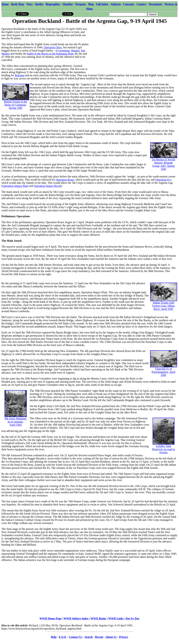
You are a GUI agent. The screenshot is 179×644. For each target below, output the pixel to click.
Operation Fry (163, 180)
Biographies (53, 4)
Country (142, 4)
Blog (91, 4)
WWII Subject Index (76, 618)
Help (54, 637)
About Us (111, 637)
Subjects (116, 4)
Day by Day (133, 618)
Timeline (67, 4)
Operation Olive (53, 47)
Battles (39, 4)
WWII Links (116, 618)
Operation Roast (65, 180)
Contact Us (76, 637)
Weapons (80, 4)
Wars (30, 4)
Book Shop (18, 4)
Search (89, 637)
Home (5, 4)
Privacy (124, 637)
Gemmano (64, 51)
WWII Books (98, 618)
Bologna (20, 75)
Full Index (103, 4)
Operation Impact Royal (47, 186)
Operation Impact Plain (15, 186)
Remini (75, 51)
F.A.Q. (63, 637)
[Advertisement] (134, 49)
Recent (99, 637)
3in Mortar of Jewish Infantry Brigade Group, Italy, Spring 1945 (164, 159)
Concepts (129, 4)
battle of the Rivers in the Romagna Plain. (51, 54)
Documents (156, 4)
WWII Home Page (51, 618)
